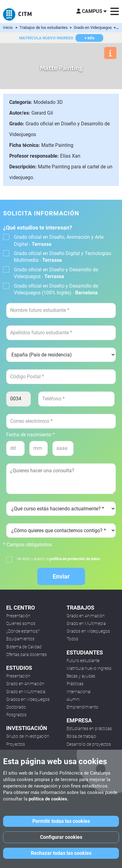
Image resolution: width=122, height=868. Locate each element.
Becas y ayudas (81, 676)
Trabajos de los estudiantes (44, 27)
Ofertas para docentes (26, 654)
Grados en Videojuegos (28, 699)
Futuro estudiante (83, 661)
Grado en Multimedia (26, 692)
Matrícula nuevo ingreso (89, 668)
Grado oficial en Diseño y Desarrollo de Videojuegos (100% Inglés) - (56, 289)
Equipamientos (20, 639)
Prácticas (75, 684)
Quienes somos (21, 623)
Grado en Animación (25, 684)
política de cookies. (49, 799)
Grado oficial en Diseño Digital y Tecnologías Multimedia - (63, 257)
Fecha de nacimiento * (30, 435)
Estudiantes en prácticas (89, 729)
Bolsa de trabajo (81, 736)
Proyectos (16, 744)
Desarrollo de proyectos (89, 744)
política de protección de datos (75, 559)
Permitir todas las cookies (61, 821)
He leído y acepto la (59, 559)
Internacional (79, 692)
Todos (72, 639)
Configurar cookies (61, 837)
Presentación (18, 616)
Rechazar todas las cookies (61, 853)
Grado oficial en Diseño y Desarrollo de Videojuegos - (56, 273)
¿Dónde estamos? (23, 631)
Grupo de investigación (28, 736)
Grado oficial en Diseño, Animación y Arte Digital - (59, 240)
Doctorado (16, 707)
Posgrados (16, 715)
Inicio (8, 27)
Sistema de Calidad (24, 647)
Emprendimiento (82, 707)
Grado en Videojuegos (93, 27)
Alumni (73, 699)
